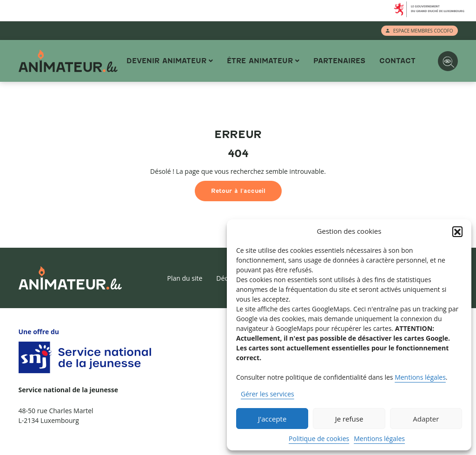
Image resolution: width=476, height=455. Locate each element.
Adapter (426, 419)
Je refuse (349, 419)
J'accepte (272, 419)
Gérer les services (268, 394)
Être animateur (260, 61)
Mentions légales (420, 377)
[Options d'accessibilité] (448, 61)
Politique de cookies (319, 439)
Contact (397, 61)
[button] (457, 231)
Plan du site (185, 278)
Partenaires (339, 61)
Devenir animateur (166, 61)
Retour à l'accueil (238, 191)
